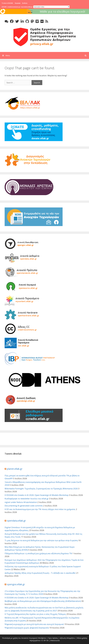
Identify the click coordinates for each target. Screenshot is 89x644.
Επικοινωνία (55, 640)
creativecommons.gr (14, 7)
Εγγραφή (18, 3)
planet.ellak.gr (15, 469)
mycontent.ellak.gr (27, 7)
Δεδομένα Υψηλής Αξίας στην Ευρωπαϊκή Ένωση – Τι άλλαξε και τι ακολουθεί (40, 573)
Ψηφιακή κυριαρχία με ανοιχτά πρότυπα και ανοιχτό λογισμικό (34, 624)
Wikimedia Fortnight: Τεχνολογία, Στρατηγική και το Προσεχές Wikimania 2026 (41, 489)
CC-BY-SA (45, 640)
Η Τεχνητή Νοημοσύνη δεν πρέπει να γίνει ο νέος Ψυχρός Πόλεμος (35, 614)
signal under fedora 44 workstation (21, 502)
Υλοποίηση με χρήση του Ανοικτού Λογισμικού (20, 638)
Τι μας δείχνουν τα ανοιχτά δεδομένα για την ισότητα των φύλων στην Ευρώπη (41, 540)
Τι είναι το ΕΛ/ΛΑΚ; (7, 3)
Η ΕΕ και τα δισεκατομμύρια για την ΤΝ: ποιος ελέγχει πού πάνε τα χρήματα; (40, 509)
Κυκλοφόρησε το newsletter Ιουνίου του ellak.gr (27, 499)
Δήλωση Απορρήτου (67, 638)
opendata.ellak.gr (16, 521)
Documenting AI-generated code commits (24, 506)
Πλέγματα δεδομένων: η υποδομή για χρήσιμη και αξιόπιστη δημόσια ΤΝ (38, 553)
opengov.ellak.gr (16, 584)
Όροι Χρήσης (53, 638)
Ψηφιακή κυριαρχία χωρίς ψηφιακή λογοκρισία (27, 628)
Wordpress (42, 638)
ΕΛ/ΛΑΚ (4, 7)
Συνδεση (25, 3)
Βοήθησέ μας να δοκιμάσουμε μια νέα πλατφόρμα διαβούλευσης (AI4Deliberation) (43, 601)
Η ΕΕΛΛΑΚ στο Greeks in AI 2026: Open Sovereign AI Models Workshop (37, 495)
